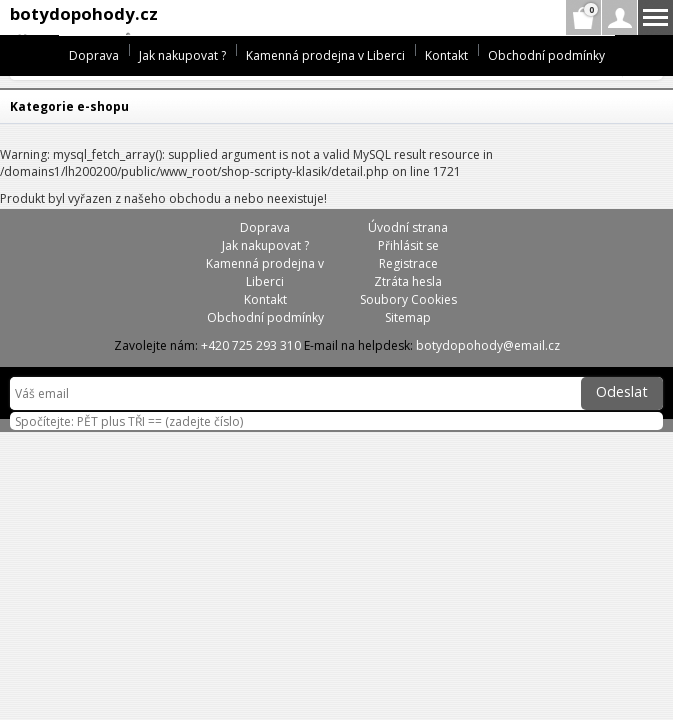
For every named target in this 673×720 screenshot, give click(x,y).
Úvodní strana (408, 227)
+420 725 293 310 (251, 345)
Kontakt (446, 55)
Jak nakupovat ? (182, 55)
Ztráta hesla (408, 281)
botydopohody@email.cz (488, 345)
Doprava (94, 55)
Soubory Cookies (408, 299)
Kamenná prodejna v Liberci (325, 55)
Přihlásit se (408, 245)
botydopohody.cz (84, 13)
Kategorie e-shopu (69, 106)
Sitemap (408, 317)
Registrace (408, 263)
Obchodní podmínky (546, 55)
